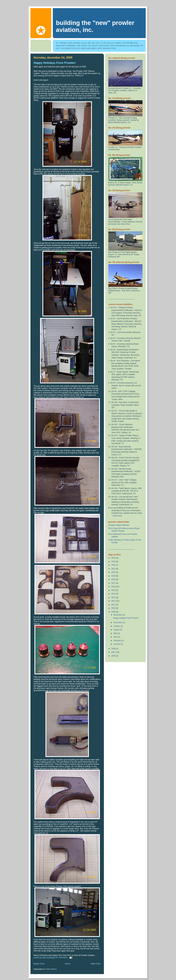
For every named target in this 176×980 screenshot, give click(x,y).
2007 (114, 652)
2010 (114, 608)
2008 (114, 649)
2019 (114, 576)
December (118, 615)
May (116, 633)
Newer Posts (39, 964)
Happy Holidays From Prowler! (55, 63)
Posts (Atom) (51, 969)
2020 (114, 572)
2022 (114, 569)
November (118, 622)
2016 (114, 587)
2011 (114, 605)
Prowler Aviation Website (119, 525)
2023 (114, 565)
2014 (114, 594)
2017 (114, 583)
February (118, 641)
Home (67, 964)
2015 (114, 590)
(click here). (118, 516)
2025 (114, 558)
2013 (114, 597)
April (116, 637)
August (117, 630)
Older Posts (95, 964)
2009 (114, 612)
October (117, 626)
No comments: (62, 958)
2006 (114, 656)
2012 (114, 601)
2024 (114, 562)
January (117, 644)
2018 (114, 579)
